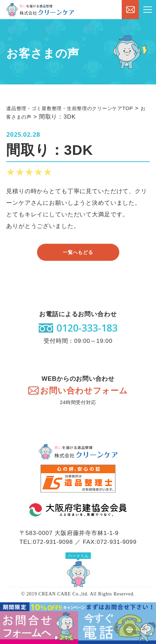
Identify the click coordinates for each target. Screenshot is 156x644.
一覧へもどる (78, 252)
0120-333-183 (87, 328)
